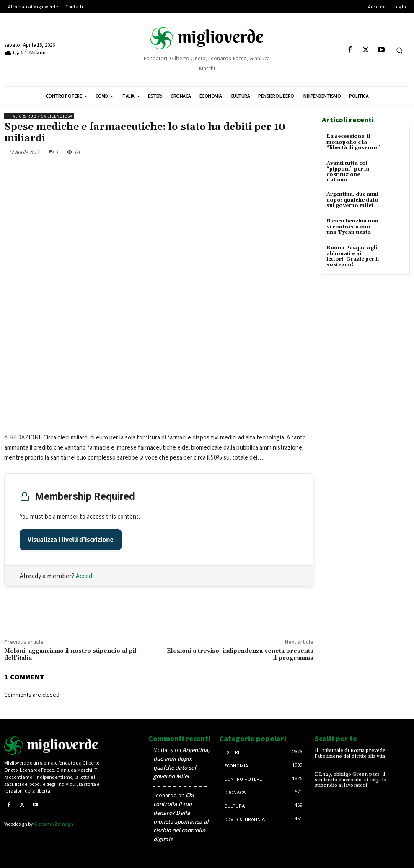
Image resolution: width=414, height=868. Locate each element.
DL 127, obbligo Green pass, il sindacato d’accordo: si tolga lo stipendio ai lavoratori (351, 780)
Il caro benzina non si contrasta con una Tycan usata (352, 226)
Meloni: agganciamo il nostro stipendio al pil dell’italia (70, 655)
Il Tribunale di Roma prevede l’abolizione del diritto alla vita (350, 753)
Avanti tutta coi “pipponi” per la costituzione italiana (348, 172)
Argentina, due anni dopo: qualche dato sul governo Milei (352, 200)
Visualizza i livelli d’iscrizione (71, 540)
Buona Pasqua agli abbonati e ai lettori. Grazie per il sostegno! (352, 256)
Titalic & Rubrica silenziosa (39, 116)
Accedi (85, 576)
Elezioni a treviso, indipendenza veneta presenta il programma (240, 655)
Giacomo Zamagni (54, 824)
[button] (399, 50)
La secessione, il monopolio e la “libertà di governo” (353, 142)
